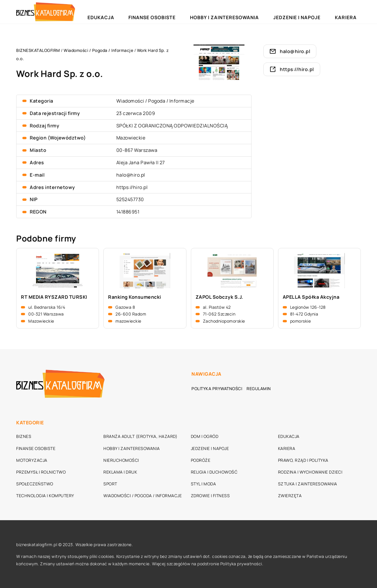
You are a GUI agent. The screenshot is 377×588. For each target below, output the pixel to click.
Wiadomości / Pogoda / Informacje (155, 101)
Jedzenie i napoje (317, 12)
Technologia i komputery (45, 496)
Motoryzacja (32, 460)
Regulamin (259, 389)
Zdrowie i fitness (210, 496)
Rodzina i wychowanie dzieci (310, 472)
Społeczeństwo (35, 484)
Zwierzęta (290, 496)
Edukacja (169, 12)
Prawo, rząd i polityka (303, 460)
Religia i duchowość (214, 472)
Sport (110, 484)
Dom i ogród (205, 436)
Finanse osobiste (207, 12)
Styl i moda (204, 484)
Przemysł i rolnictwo (41, 472)
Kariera (352, 12)
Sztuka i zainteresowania (308, 484)
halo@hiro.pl (131, 175)
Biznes (24, 436)
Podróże (201, 460)
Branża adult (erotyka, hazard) (140, 436)
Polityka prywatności (217, 389)
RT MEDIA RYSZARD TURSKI (54, 297)
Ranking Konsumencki (135, 297)
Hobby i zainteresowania (262, 12)
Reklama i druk (120, 472)
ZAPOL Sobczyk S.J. (219, 297)
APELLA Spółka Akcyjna (311, 297)
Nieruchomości (121, 460)
